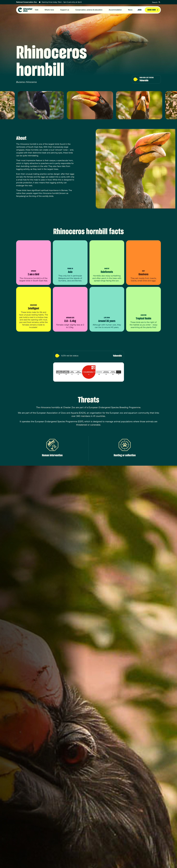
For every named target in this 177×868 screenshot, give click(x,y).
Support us (65, 10)
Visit (37, 10)
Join (140, 10)
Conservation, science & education (89, 10)
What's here (49, 10)
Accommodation (115, 10)
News (130, 10)
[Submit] (159, 2)
